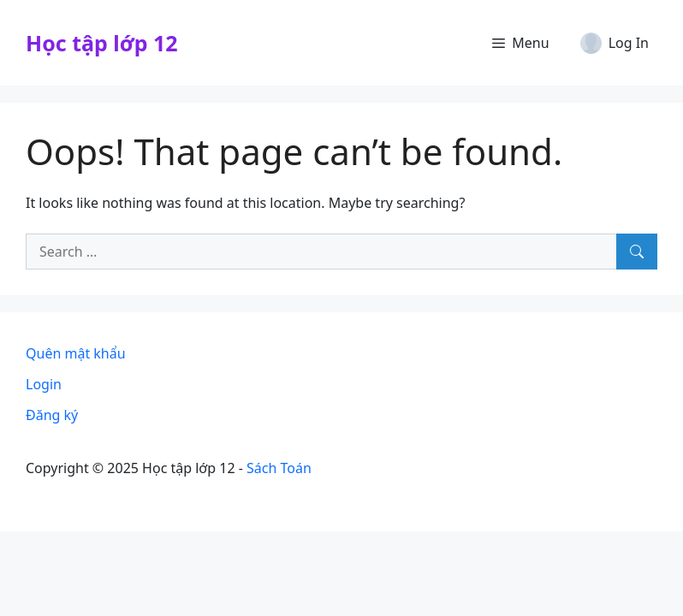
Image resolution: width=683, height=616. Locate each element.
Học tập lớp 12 (102, 43)
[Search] (637, 252)
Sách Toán (279, 468)
